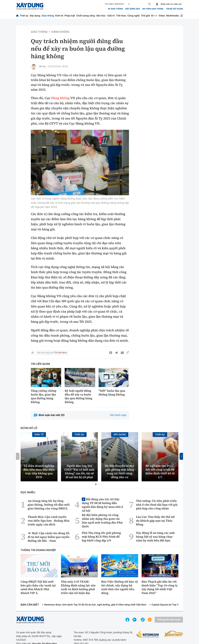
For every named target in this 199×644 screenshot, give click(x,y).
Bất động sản (133, 9)
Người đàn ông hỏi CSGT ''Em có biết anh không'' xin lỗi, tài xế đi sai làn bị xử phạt (79, 471)
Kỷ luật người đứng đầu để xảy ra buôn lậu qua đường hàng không (78, 396)
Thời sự (24, 16)
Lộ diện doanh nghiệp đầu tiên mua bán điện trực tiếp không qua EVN (39, 471)
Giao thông (48, 16)
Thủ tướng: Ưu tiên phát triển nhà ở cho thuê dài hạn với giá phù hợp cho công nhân (157, 505)
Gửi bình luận (118, 415)
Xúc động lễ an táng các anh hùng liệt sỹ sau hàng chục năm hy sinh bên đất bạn (155, 537)
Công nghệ (133, 16)
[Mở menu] (182, 16)
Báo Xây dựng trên (52, 353)
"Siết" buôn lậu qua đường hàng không (112, 393)
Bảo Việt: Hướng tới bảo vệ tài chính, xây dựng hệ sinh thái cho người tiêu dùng (120, 587)
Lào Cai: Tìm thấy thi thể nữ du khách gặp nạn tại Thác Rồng (155, 521)
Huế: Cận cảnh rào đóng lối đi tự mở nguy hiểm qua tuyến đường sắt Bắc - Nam (49, 537)
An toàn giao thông (153, 9)
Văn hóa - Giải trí (105, 16)
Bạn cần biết (30, 605)
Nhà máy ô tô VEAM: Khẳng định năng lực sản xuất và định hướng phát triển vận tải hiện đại (78, 587)
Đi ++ (154, 16)
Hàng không (60, 32)
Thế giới (145, 16)
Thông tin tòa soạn (169, 620)
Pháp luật (70, 16)
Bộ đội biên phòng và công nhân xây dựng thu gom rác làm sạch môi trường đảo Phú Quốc (102, 521)
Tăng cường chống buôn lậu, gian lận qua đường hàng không (44, 396)
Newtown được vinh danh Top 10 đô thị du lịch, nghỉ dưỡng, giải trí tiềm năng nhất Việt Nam (95, 605)
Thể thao (121, 16)
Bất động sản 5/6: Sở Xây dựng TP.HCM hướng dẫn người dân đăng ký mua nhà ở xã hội (102, 505)
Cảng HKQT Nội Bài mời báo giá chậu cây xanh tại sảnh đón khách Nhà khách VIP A (38, 587)
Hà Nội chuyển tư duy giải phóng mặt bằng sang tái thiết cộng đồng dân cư (120, 471)
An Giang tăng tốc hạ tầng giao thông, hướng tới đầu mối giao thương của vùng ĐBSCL (49, 505)
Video (162, 16)
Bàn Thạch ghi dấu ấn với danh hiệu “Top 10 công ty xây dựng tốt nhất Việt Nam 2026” (160, 587)
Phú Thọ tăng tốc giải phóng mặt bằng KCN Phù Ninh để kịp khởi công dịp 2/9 (101, 537)
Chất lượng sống (86, 16)
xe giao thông (115, 9)
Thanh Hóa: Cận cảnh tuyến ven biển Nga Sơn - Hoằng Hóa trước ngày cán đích (49, 521)
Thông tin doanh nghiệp (38, 550)
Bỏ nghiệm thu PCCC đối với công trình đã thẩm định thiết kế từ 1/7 (160, 471)
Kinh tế (59, 16)
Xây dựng (35, 16)
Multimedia (173, 16)
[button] (96, 484)
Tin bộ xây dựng (175, 9)
